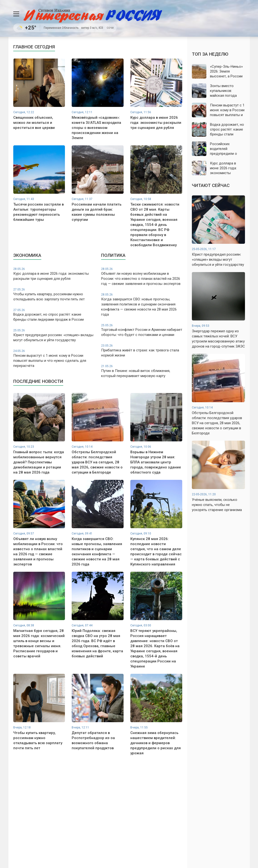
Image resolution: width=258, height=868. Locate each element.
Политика (113, 255)
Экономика (27, 255)
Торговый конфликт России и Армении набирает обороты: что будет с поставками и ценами (142, 330)
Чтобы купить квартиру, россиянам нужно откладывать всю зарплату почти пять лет (54, 294)
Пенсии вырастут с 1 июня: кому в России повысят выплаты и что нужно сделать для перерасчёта (54, 358)
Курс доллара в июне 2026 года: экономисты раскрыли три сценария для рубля (54, 274)
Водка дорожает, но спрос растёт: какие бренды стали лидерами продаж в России (54, 315)
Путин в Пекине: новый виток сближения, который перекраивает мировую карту (142, 371)
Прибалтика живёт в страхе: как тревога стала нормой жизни (142, 351)
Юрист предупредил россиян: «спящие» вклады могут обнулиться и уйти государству (54, 335)
